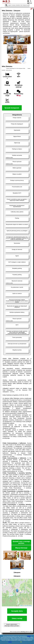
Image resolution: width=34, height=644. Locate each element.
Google (29, 636)
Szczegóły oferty (17, 611)
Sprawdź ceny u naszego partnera (21, 542)
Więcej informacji (21, 548)
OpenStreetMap (28, 606)
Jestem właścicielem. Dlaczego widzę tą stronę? (12, 625)
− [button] (4, 584)
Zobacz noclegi (17, 618)
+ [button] (4, 581)
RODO (10, 642)
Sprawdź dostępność (12, 108)
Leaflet (21, 606)
